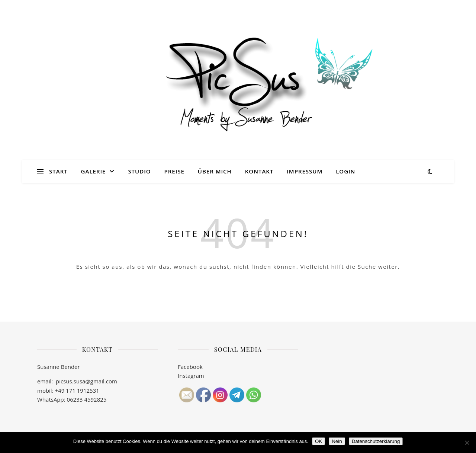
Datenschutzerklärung (376, 441)
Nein (337, 441)
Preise (174, 171)
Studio (139, 171)
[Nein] (467, 443)
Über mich (215, 171)
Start (58, 171)
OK (319, 441)
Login (345, 171)
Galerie (94, 171)
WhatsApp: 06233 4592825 (72, 399)
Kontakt (259, 171)
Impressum (305, 171)
